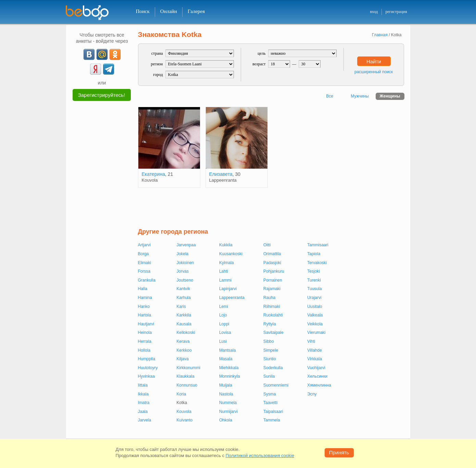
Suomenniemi (276, 385)
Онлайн (169, 11)
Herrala (145, 341)
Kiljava (183, 359)
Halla (143, 289)
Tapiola (314, 254)
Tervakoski (317, 263)
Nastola (226, 394)
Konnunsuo (187, 385)
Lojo (223, 315)
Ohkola (226, 420)
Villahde (314, 350)
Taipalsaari (273, 412)
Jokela (183, 254)
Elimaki (145, 263)
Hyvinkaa (146, 376)
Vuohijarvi (316, 368)
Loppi (224, 324)
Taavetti (270, 403)
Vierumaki (316, 333)
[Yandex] (96, 69)
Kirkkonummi (189, 368)
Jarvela (145, 420)
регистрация (396, 12)
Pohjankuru (274, 271)
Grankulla (147, 280)
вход (374, 12)
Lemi (224, 307)
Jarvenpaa (186, 245)
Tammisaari (318, 245)
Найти (374, 61)
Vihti (311, 341)
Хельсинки (317, 376)
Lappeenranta (232, 298)
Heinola (145, 333)
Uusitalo (315, 307)
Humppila (147, 359)
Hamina (145, 298)
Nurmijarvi (228, 412)
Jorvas (183, 271)
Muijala (226, 385)
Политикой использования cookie (260, 456)
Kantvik (183, 289)
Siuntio (270, 359)
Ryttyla (270, 324)
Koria (181, 394)
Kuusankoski (231, 254)
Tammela (272, 420)
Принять (339, 452)
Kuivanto (185, 420)
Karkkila (184, 315)
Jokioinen (185, 263)
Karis (181, 307)
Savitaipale (273, 333)
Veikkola (315, 324)
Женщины (390, 96)
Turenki (314, 280)
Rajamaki (272, 289)
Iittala (143, 385)
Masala (226, 359)
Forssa (144, 271)
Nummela (228, 403)
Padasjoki (272, 263)
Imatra (144, 403)
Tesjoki (314, 271)
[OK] (115, 54)
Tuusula (314, 289)
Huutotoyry (148, 368)
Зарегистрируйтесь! (102, 95)
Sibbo (269, 341)
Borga (143, 254)
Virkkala (314, 359)
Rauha (269, 298)
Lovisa (225, 333)
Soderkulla (273, 368)
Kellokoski (186, 333)
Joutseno (185, 280)
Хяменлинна (319, 385)
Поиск (143, 11)
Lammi (225, 280)
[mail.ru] (102, 54)
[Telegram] (109, 69)
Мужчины (360, 96)
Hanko (144, 307)
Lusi (223, 341)
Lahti (224, 271)
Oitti (267, 245)
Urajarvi (314, 298)
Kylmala (227, 263)
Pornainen (273, 280)
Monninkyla (230, 376)
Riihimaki (272, 307)
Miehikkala (229, 368)
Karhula (184, 298)
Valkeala (315, 315)
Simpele (271, 350)
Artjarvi (144, 245)
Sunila (269, 376)
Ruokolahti (273, 315)
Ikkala (143, 394)
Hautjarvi (146, 324)
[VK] (89, 54)
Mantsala (228, 350)
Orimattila (272, 254)
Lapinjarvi (228, 289)
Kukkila (226, 245)
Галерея (196, 11)
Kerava (183, 341)
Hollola (144, 350)
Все (330, 96)
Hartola (145, 315)
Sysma (270, 394)
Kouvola (184, 412)
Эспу (312, 394)
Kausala (184, 324)
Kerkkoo (184, 350)
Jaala (143, 412)
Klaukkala (186, 376)
